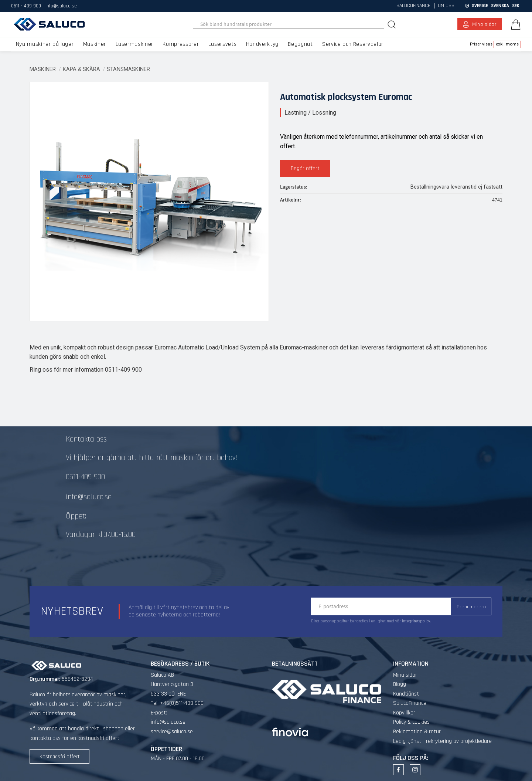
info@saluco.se (61, 6)
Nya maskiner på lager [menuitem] (45, 44)
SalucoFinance (410, 703)
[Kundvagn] (514, 24)
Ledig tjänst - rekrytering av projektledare (442, 741)
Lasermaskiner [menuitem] (134, 44)
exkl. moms (507, 44)
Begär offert (305, 168)
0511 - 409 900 (26, 6)
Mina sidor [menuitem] (485, 24)
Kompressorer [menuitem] (181, 44)
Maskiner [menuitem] (95, 44)
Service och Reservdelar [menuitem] (353, 44)
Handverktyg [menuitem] (262, 44)
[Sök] (392, 24)
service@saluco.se (172, 732)
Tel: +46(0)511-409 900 (177, 703)
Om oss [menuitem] (446, 6)
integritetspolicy (416, 621)
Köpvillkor (404, 713)
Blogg (400, 684)
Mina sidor (405, 675)
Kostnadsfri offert (60, 757)
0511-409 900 (85, 477)
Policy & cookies (411, 722)
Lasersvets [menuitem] (222, 44)
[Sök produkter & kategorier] (289, 24)
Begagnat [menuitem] (300, 44)
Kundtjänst (406, 694)
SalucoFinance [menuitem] (413, 6)
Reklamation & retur (417, 732)
